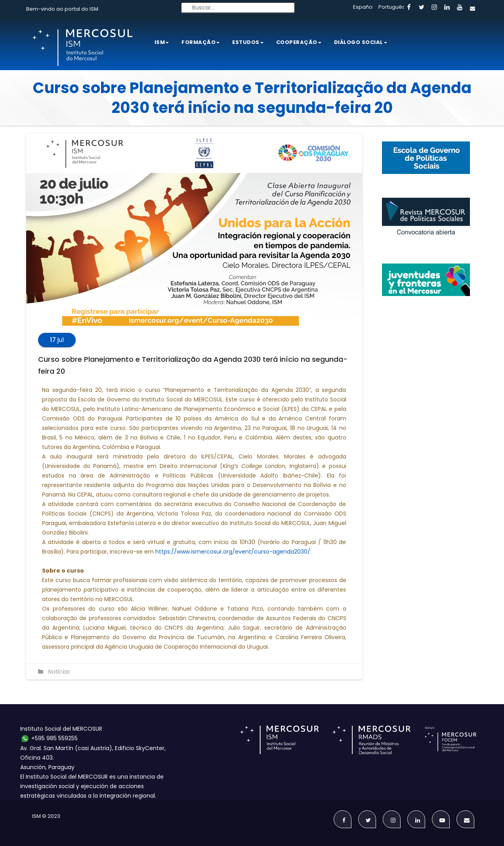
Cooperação (299, 42)
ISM (162, 42)
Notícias (59, 672)
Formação (200, 42)
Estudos (248, 42)
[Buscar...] (238, 8)
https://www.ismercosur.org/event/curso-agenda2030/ (233, 552)
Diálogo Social (361, 42)
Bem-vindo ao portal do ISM (62, 9)
